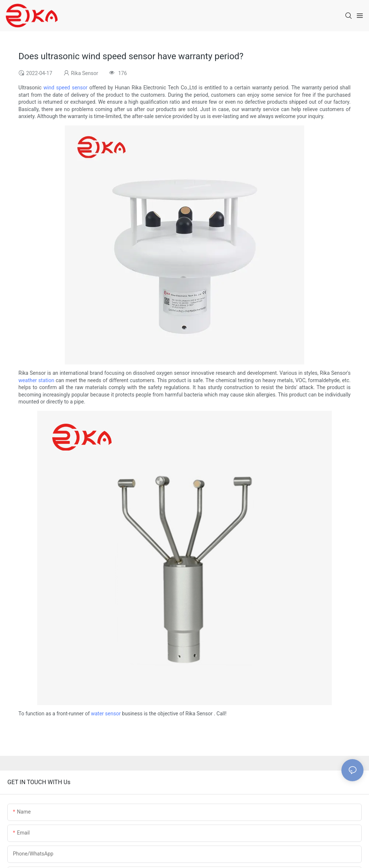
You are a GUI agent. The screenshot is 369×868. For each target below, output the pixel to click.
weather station (36, 380)
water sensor (106, 714)
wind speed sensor (66, 88)
